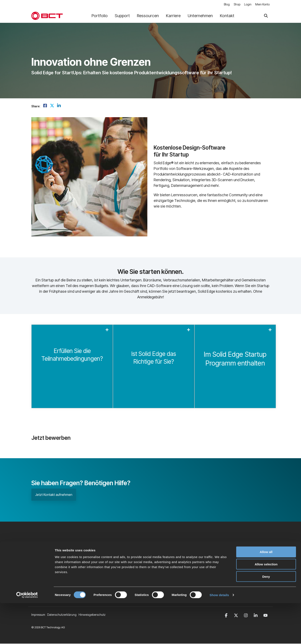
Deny (266, 617)
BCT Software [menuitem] (122, 567)
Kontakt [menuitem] (118, 581)
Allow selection (266, 605)
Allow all (266, 593)
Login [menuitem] (247, 4)
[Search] (266, 16)
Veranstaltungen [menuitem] (124, 574)
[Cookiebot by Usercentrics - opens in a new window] (27, 636)
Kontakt (227, 16)
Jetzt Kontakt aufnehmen (54, 495)
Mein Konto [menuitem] (262, 4)
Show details (219, 636)
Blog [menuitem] (226, 4)
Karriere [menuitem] (118, 560)
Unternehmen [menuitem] (122, 552)
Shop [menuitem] (236, 4)
